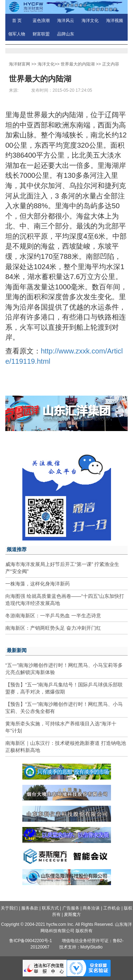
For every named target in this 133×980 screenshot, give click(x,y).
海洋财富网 (20, 64)
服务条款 (30, 908)
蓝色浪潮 (41, 21)
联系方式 (50, 908)
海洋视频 (115, 21)
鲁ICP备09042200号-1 (31, 941)
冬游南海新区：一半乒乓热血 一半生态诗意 (53, 616)
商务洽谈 (91, 908)
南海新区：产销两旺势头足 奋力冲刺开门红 (53, 628)
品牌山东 (66, 34)
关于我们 (9, 908)
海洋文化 (90, 21)
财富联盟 (41, 34)
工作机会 (112, 908)
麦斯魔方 (72, 914)
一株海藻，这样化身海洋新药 (38, 584)
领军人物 (17, 34)
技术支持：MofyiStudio (81, 947)
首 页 (17, 21)
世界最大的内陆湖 (78, 64)
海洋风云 (66, 21)
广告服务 (71, 908)
